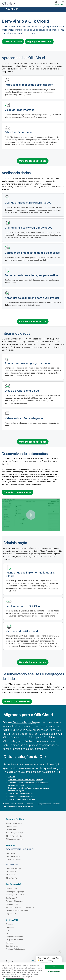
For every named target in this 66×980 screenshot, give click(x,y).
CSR (8, 930)
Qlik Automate (12, 878)
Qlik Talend (10, 853)
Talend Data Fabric (13, 860)
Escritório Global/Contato (16, 949)
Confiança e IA (12, 898)
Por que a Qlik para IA (14, 901)
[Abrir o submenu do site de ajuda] (3, 9)
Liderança (10, 927)
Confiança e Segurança (15, 892)
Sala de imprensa (13, 946)
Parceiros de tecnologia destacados (20, 907)
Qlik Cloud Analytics (14, 869)
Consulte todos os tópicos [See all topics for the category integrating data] (33, 442)
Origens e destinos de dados (17, 910)
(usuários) (25, 780)
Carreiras (10, 943)
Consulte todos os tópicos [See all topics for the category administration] (33, 662)
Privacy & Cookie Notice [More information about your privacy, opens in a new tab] (15, 979)
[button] (31, 515)
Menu (63, 4)
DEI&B (8, 933)
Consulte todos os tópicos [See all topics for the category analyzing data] (33, 321)
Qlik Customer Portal (14, 836)
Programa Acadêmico (14, 937)
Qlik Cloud (12, 9)
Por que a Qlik (11, 889)
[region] (33, 971)
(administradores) (28, 783)
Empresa (10, 924)
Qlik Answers (11, 872)
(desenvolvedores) (29, 788)
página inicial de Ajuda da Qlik (21, 806)
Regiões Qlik (11, 914)
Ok (54, 967)
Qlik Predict (11, 875)
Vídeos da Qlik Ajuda (14, 823)
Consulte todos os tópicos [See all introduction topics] (33, 161)
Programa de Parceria (14, 940)
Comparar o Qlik (12, 904)
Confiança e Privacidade (15, 895)
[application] (47, 961)
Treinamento (11, 830)
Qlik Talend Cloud (13, 856)
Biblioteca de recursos (15, 839)
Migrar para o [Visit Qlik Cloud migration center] (39, 42)
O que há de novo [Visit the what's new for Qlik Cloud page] (13, 42)
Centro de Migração (24, 722)
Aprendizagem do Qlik (15, 833)
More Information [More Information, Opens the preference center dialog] (54, 972)
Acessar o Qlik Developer (17, 701)
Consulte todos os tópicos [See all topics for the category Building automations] (18, 492)
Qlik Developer (12, 827)
